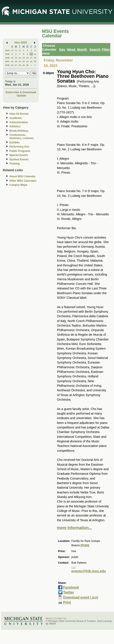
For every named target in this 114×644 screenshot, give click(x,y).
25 (35, 61)
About (49, 618)
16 (28, 58)
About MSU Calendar (22, 176)
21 (20, 61)
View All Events (19, 114)
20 (16, 61)
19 (12, 61)
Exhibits (14, 143)
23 (28, 61)
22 (24, 61)
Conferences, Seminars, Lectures (22, 137)
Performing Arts (19, 147)
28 (20, 65)
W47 (7, 61)
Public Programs (20, 151)
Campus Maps (18, 185)
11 (35, 54)
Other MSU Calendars (23, 181)
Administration (19, 122)
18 (35, 58)
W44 (7, 50)
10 (31, 54)
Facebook (71, 587)
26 (12, 65)
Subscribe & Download (21, 92)
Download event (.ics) (81, 597)
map (85, 545)
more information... (75, 528)
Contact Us (60, 618)
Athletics (15, 126)
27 (16, 65)
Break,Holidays (19, 131)
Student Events (19, 159)
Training (14, 164)
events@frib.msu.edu (89, 571)
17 (31, 58)
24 (31, 61)
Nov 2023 (21, 42)
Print (67, 602)
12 (12, 58)
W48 (7, 65)
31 (20, 50)
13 (16, 58)
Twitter (69, 592)
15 (24, 58)
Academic (16, 118)
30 (16, 50)
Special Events (19, 155)
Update (21, 95)
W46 (7, 58)
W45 (7, 54)
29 (12, 50)
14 (20, 58)
